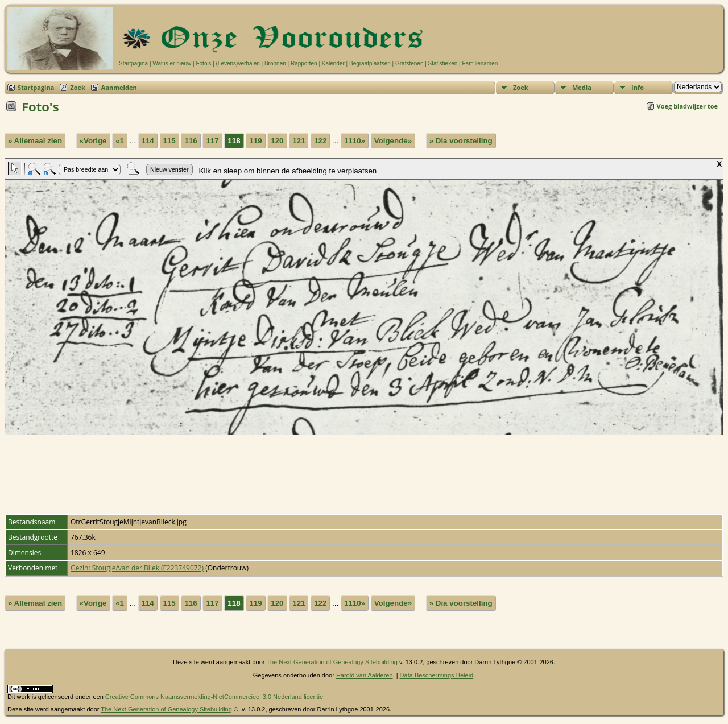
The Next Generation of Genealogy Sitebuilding (332, 662)
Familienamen (480, 63)
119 (255, 141)
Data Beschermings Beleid (437, 675)
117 (212, 141)
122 (320, 141)
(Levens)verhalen (238, 63)
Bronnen (275, 63)
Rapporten (304, 63)
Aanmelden (119, 87)
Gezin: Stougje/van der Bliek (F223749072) (137, 568)
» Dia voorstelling (461, 141)
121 (299, 141)
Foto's (203, 63)
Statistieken (443, 63)
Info (638, 87)
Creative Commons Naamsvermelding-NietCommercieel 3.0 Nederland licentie (214, 697)
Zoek (78, 87)
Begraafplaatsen (370, 63)
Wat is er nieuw (172, 63)
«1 (120, 141)
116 (191, 141)
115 (169, 141)
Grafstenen (409, 63)
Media (582, 87)
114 (148, 141)
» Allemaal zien (35, 141)
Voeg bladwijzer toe (687, 106)
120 (277, 141)
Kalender (333, 63)
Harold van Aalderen (365, 675)
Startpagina (133, 63)
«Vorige (93, 141)
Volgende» (393, 141)
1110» (355, 141)
